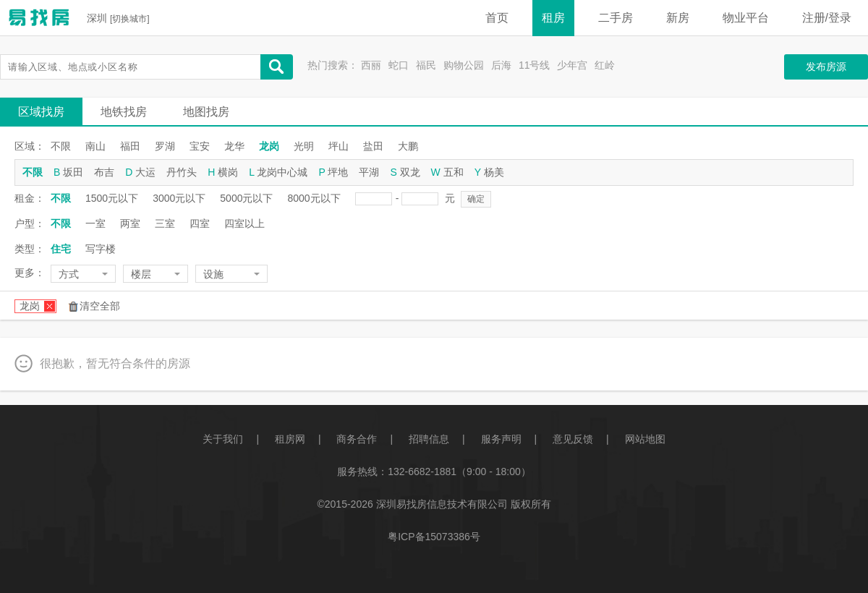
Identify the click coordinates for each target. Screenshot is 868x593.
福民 (426, 65)
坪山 (339, 146)
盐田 (373, 146)
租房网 (290, 439)
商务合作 (357, 439)
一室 (95, 223)
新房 (678, 18)
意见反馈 (573, 439)
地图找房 (206, 112)
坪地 (338, 172)
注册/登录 (827, 18)
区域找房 (41, 112)
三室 (165, 223)
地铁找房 (124, 112)
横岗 (228, 172)
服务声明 (501, 439)
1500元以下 (112, 198)
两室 (130, 223)
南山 (95, 146)
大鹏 (408, 146)
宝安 (200, 146)
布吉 (104, 172)
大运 (145, 172)
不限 (61, 146)
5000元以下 (246, 198)
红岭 (605, 65)
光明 (304, 146)
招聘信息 (429, 439)
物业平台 (746, 18)
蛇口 (399, 65)
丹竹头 (182, 172)
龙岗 (269, 146)
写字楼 (101, 249)
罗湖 (165, 146)
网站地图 (645, 439)
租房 (553, 18)
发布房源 (826, 67)
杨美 (494, 172)
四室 (200, 223)
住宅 (61, 249)
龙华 (234, 146)
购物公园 (464, 65)
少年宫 (572, 65)
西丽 (371, 65)
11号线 (535, 65)
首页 (497, 18)
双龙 (410, 172)
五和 (454, 172)
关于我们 (223, 439)
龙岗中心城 (282, 172)
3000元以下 (179, 198)
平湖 (369, 172)
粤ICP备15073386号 (434, 537)
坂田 (73, 172)
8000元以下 (314, 198)
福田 (130, 146)
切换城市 (129, 19)
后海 (501, 65)
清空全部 (100, 306)
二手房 (616, 18)
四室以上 (244, 223)
